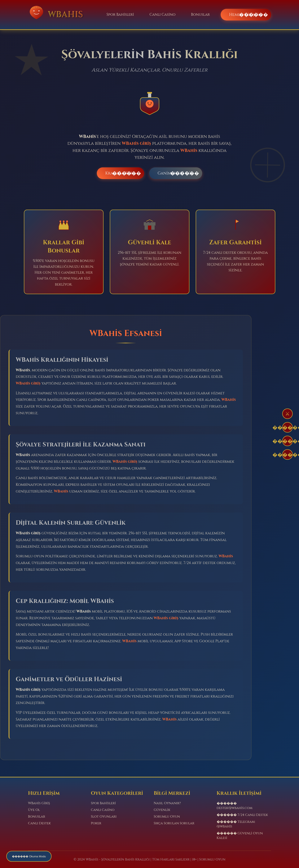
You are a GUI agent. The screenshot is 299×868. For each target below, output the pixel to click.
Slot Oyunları (104, 817)
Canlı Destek (39, 823)
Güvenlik (162, 810)
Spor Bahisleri (120, 15)
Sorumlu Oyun (167, 817)
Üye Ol (34, 810)
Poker (96, 823)
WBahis (189, 151)
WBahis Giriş (39, 803)
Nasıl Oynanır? (167, 803)
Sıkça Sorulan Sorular (174, 823)
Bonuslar (200, 15)
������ (287, 428)
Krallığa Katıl (120, 173)
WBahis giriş (136, 144)
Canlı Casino (162, 15)
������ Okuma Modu (29, 856)
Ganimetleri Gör (176, 173)
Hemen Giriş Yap (246, 15)
